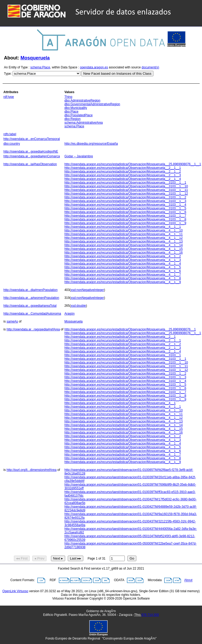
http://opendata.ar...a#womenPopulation (31, 298)
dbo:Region (72, 119)
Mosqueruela (35, 58)
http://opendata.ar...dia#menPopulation (30, 290)
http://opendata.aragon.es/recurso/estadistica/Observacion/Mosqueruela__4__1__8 (123, 278)
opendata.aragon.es (94, 67)
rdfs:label (10, 134)
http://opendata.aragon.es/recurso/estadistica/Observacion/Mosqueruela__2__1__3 (123, 175)
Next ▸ (58, 558)
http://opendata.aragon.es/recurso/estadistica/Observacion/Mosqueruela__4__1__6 (123, 271)
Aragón (69, 314)
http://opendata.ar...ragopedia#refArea (33, 329)
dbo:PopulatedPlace (78, 115)
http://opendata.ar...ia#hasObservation (30, 164)
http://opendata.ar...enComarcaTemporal (32, 139)
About (188, 580)
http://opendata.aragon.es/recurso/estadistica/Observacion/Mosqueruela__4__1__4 (123, 264)
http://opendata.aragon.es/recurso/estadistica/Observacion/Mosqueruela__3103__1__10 (126, 186)
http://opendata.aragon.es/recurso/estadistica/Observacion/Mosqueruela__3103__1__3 (125, 201)
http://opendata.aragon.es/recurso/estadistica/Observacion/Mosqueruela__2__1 (120, 337)
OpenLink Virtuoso (15, 591)
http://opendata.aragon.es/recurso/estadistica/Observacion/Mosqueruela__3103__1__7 (125, 216)
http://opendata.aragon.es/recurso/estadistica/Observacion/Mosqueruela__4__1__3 (123, 260)
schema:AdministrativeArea (84, 123)
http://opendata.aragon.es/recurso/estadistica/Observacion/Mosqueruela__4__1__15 (123, 249)
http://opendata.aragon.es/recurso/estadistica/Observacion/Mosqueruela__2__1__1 (123, 168)
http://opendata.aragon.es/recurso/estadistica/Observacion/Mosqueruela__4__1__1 (123, 227)
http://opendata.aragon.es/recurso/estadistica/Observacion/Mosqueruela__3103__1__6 (125, 212)
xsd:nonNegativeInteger (87, 290)
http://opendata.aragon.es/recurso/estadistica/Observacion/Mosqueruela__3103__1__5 (125, 208)
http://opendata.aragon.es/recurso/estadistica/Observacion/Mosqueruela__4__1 (120, 403)
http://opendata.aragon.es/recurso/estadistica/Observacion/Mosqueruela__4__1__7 (123, 275)
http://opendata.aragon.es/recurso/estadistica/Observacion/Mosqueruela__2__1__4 (123, 179)
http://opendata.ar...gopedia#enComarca (32, 156)
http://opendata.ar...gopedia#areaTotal (30, 306)
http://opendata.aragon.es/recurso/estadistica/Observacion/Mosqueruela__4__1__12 (123, 238)
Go (132, 558)
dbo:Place (71, 112)
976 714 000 (150, 615)
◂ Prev (39, 558)
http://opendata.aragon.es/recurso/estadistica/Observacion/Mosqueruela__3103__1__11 (126, 190)
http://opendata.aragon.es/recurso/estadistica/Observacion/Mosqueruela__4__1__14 (123, 245)
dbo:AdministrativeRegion (82, 100)
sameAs (12, 321)
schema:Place (40, 67)
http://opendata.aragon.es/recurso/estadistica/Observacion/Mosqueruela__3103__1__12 (126, 194)
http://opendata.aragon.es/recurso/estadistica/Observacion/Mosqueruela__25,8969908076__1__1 (133, 164)
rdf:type (9, 97)
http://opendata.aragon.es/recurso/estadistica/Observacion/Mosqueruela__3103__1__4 (125, 205)
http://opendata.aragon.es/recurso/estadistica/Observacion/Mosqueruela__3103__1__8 (125, 219)
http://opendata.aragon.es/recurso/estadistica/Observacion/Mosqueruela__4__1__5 (123, 267)
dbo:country (12, 144)
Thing (68, 97)
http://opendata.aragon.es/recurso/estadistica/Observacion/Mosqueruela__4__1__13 (123, 241)
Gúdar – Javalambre (79, 156)
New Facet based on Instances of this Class (117, 74)
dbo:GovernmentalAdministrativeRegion (92, 104)
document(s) (150, 67)
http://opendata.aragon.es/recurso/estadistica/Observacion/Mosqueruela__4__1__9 (123, 282)
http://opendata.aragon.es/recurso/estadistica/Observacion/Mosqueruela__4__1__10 (123, 230)
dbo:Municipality (76, 108)
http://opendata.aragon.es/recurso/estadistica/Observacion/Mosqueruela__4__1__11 (123, 234)
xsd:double (78, 306)
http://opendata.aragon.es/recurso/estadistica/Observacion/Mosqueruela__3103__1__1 (125, 183)
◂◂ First (22, 558)
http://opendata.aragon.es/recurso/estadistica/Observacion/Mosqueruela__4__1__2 (123, 256)
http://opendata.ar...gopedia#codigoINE (31, 152)
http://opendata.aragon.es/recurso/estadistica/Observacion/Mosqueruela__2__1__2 (123, 172)
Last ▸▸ (76, 558)
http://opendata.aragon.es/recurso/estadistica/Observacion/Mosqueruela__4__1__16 (123, 253)
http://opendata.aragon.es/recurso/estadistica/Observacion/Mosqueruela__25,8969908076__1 (130, 329)
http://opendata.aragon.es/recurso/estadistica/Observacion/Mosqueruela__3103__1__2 (125, 197)
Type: (8, 74)
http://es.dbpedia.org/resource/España (91, 144)
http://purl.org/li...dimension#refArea (32, 470)
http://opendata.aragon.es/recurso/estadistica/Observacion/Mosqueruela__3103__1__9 (125, 223)
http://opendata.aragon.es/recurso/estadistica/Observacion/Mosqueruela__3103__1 (123, 355)
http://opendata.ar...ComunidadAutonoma (32, 314)
